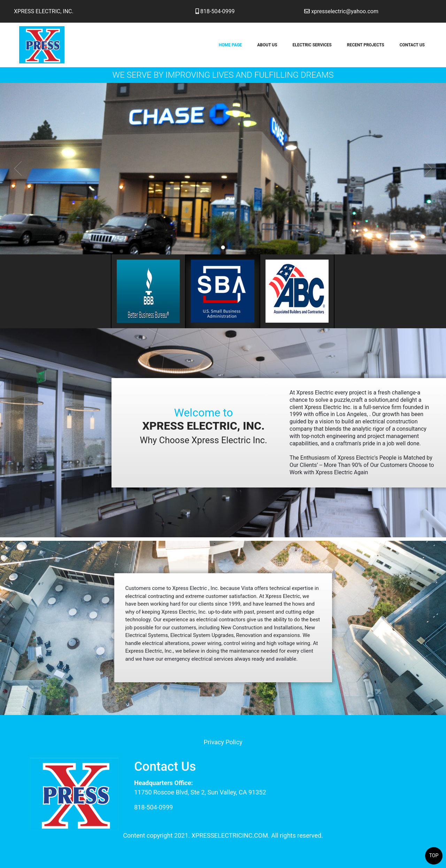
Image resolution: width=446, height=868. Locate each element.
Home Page (230, 45)
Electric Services (312, 45)
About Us (267, 45)
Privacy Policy (223, 742)
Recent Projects (366, 45)
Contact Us (412, 45)
